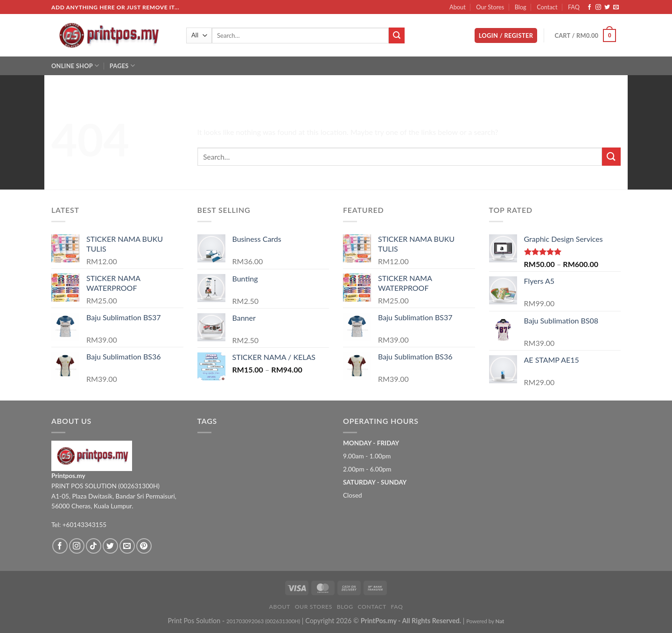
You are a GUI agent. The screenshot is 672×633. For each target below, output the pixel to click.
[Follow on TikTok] (94, 546)
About (458, 7)
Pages (122, 66)
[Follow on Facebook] (589, 7)
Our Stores (490, 7)
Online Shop (75, 66)
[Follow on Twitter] (607, 7)
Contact (547, 7)
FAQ (574, 7)
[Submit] (397, 35)
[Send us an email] (616, 7)
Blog (521, 7)
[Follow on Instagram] (598, 7)
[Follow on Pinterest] (144, 546)
